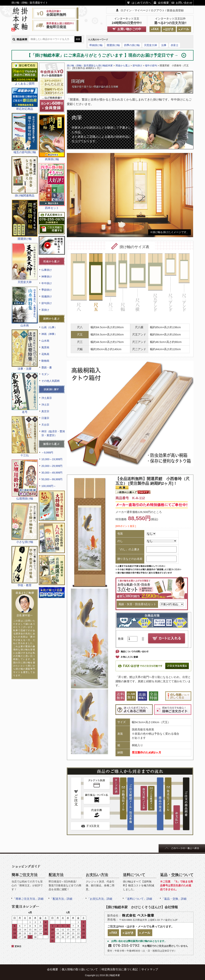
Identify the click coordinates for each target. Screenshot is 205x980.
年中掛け (47, 283)
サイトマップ (150, 969)
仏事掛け (47, 270)
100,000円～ (49, 486)
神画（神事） (49, 334)
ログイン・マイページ (134, 10)
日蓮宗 (45, 418)
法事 (164, 45)
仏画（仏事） (49, 327)
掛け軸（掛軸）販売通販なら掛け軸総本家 (90, 66)
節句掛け (47, 303)
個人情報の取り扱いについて (80, 969)
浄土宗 (45, 405)
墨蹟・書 (47, 367)
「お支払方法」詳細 (100, 899)
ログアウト (158, 10)
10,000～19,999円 (52, 459)
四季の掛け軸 (132, 45)
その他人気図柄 (51, 381)
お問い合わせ (184, 3)
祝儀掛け (47, 296)
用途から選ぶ (123, 66)
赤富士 (175, 45)
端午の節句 (151, 66)
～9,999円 (47, 453)
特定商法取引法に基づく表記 (120, 969)
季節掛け (47, 290)
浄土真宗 (47, 398)
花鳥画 (45, 354)
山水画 (45, 341)
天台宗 (45, 425)
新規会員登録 (175, 10)
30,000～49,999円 (52, 473)
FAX (156, 29)
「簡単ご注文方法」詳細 (28, 899)
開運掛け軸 (113, 45)
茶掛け (45, 310)
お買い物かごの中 (129, 29)
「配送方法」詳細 (61, 899)
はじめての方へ (141, 3)
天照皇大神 (150, 45)
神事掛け (47, 277)
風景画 (45, 347)
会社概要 (163, 3)
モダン (45, 374)
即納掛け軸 (96, 45)
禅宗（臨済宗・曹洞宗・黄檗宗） (53, 433)
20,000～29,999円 (52, 466)
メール (185, 29)
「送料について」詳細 (138, 899)
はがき (169, 29)
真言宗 (45, 411)
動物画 (45, 361)
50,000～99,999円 (52, 479)
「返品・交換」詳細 (174, 899)
